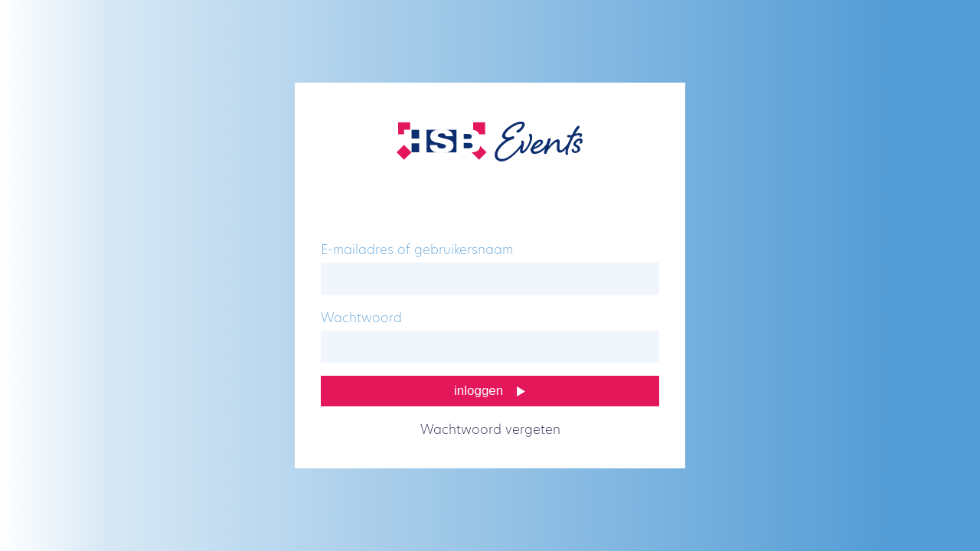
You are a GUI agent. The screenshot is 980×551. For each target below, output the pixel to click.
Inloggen (479, 391)
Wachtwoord (361, 319)
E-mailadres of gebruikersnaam (417, 251)
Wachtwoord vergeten (490, 430)
